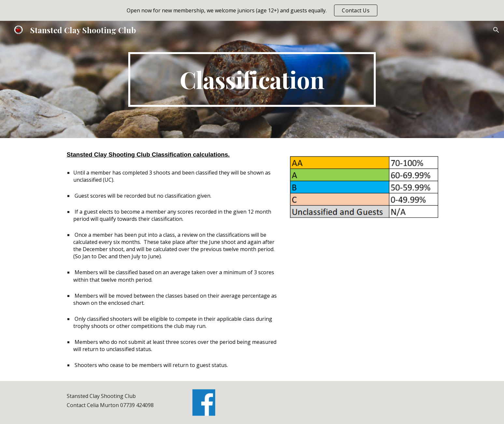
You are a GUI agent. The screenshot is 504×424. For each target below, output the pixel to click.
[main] (252, 79)
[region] (252, 10)
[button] (496, 30)
